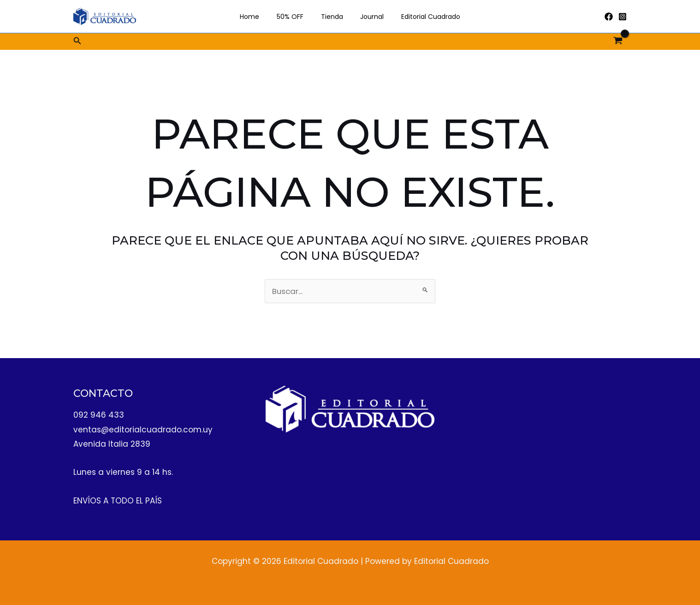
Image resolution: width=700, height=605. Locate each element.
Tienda (332, 17)
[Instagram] (623, 17)
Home (259, 17)
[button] (77, 42)
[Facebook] (609, 17)
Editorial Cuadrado (422, 17)
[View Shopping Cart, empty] (618, 42)
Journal (368, 17)
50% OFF (295, 17)
